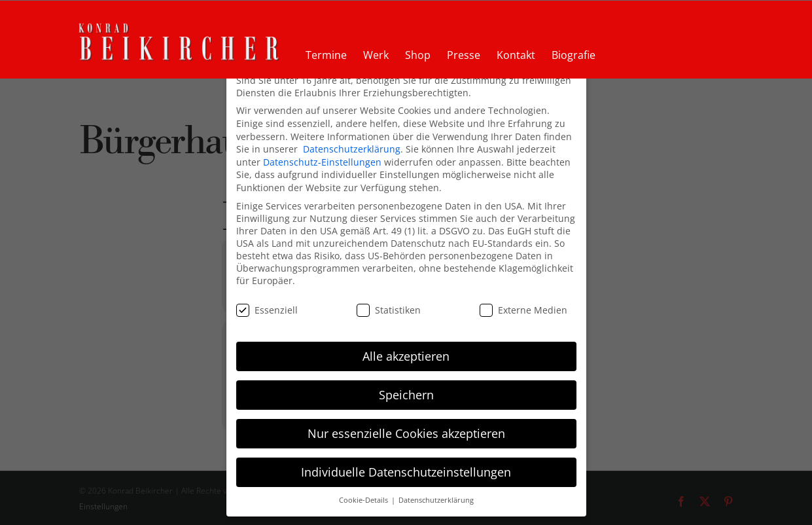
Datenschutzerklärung (352, 148)
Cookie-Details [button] (364, 499)
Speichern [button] (406, 393)
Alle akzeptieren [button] (406, 355)
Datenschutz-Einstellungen (322, 161)
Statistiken (389, 309)
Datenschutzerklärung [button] (436, 499)
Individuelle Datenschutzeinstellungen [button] (406, 471)
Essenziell (267, 309)
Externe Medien (523, 309)
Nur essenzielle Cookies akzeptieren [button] (406, 432)
